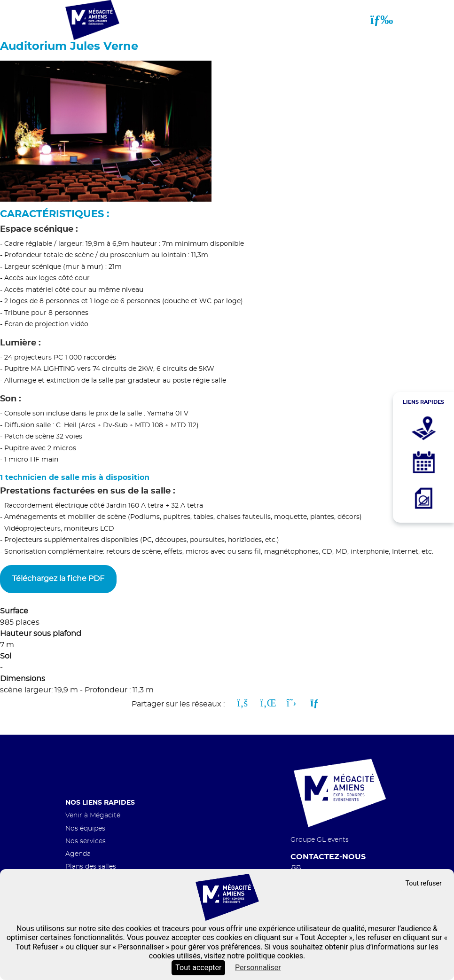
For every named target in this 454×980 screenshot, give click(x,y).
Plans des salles (91, 866)
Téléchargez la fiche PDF (58, 579)
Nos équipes (85, 828)
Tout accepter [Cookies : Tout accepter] (198, 968)
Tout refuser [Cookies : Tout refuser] (423, 883)
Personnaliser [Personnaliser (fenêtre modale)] (258, 968)
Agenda (78, 854)
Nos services (86, 841)
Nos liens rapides (100, 803)
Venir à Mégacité (93, 815)
